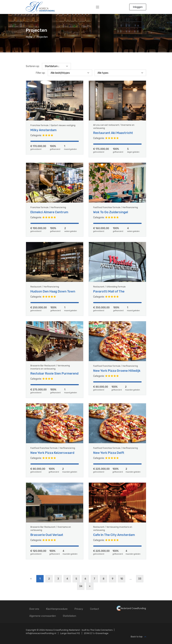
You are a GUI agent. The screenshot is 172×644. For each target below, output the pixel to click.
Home (29, 37)
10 (122, 579)
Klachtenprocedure (57, 609)
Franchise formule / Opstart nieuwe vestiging (53, 125)
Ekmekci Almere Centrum (49, 216)
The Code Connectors (101, 630)
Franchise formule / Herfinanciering (48, 211)
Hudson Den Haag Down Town (53, 295)
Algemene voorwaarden (43, 616)
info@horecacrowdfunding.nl (41, 633)
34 (81, 586)
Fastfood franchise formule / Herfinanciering (115, 211)
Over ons (34, 609)
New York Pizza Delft (109, 456)
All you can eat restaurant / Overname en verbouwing (114, 127)
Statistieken (69, 616)
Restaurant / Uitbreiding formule (109, 290)
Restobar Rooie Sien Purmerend (54, 377)
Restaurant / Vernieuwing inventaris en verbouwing (113, 532)
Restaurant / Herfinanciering (45, 290)
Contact (94, 609)
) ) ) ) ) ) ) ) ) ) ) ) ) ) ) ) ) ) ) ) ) (120, 73)
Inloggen (138, 7)
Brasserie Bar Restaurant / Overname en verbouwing (51, 532)
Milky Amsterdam (43, 130)
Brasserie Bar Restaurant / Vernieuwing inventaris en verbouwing (50, 371)
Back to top (138, 637)
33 (140, 579)
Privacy (79, 609)
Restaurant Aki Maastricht (113, 133)
